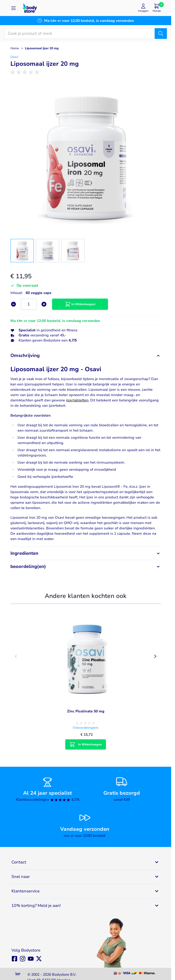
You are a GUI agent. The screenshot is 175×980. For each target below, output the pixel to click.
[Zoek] (161, 34)
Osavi (14, 57)
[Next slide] (155, 656)
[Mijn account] (143, 8)
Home (15, 48)
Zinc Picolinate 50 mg (86, 711)
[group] (26, 72)
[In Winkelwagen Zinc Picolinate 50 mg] (86, 744)
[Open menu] (13, 8)
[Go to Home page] (30, 8)
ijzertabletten (77, 400)
